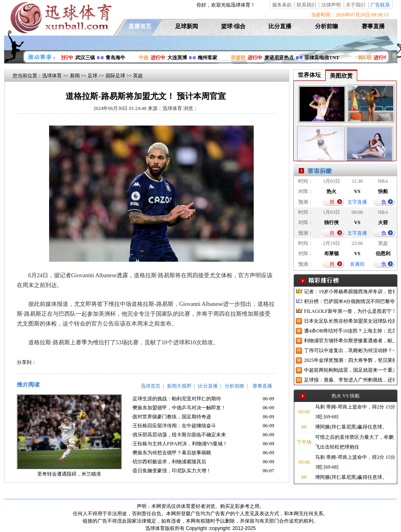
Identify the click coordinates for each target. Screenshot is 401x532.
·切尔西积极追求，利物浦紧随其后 (169, 462)
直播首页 (140, 26)
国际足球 (115, 76)
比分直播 (280, 26)
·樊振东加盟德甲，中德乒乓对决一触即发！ (179, 408)
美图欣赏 (341, 76)
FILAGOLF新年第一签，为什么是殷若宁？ (349, 311)
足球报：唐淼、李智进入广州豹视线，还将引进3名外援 (349, 380)
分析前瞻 (327, 26)
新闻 (75, 76)
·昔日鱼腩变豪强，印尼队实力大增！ (171, 471)
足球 (92, 76)
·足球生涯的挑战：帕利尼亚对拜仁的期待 (176, 399)
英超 (138, 76)
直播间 (357, 264)
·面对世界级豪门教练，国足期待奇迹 (171, 417)
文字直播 (357, 202)
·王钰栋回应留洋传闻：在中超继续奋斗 (174, 426)
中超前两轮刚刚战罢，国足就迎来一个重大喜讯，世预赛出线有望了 (349, 370)
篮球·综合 (233, 26)
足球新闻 (187, 26)
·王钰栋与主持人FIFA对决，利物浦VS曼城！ (179, 444)
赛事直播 (373, 26)
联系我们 (306, 5)
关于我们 (356, 5)
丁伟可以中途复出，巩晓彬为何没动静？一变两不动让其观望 (349, 350)
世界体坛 (309, 75)
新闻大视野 (179, 386)
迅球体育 (52, 76)
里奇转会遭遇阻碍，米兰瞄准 (69, 474)
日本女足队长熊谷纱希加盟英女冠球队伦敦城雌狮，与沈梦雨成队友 (349, 321)
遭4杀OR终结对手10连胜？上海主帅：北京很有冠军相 (349, 331)
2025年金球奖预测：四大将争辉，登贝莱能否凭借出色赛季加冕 (349, 360)
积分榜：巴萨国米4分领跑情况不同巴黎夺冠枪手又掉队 (349, 301)
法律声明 (331, 5)
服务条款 (282, 5)
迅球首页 (151, 386)
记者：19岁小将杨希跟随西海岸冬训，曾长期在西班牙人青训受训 (349, 292)
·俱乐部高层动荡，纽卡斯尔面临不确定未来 (179, 435)
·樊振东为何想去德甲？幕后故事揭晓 (171, 453)
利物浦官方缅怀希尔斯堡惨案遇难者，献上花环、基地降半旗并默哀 (349, 341)
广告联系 (380, 5)
